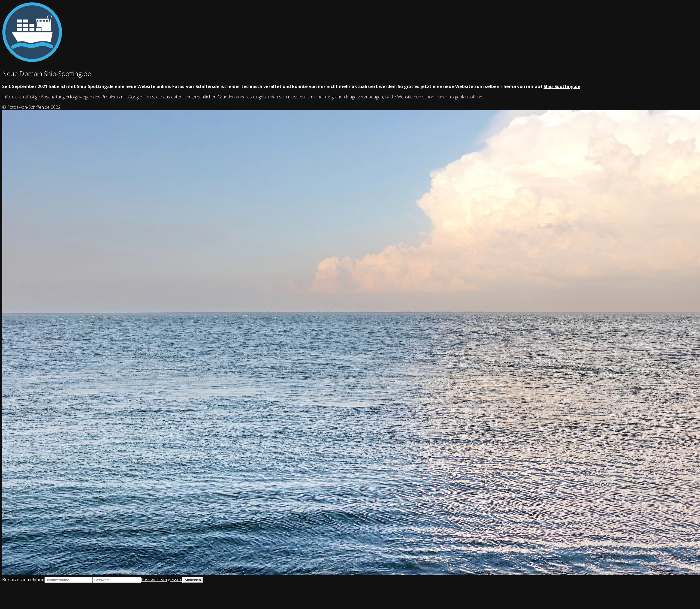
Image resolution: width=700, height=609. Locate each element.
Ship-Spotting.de (562, 86)
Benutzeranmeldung (23, 580)
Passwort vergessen (162, 580)
